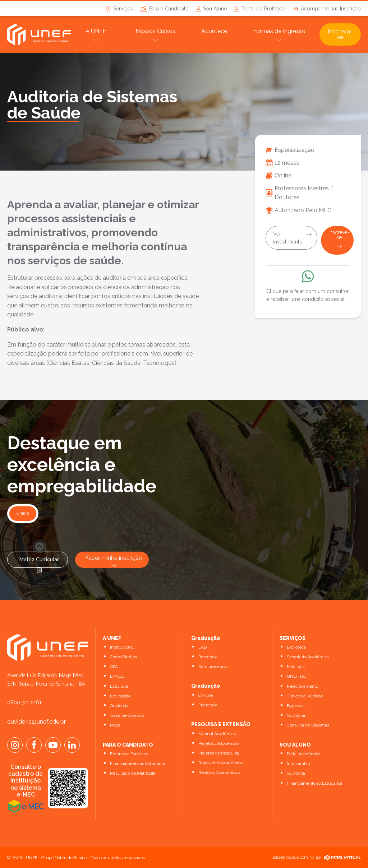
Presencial (208, 657)
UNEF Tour (297, 676)
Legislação (120, 696)
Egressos (296, 706)
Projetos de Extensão (218, 743)
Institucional (122, 647)
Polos (115, 725)
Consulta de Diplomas (308, 725)
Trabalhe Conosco (127, 715)
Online (283, 175)
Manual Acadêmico (217, 734)
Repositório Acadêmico (220, 763)
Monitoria (296, 667)
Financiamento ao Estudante (138, 763)
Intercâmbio (298, 763)
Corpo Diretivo (123, 657)
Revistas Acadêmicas (219, 772)
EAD (203, 647)
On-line (206, 695)
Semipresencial (213, 667)
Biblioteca (296, 647)
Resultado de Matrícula (133, 773)
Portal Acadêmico (303, 754)
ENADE (117, 676)
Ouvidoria (119, 706)
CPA (114, 667)
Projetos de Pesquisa (219, 753)
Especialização (295, 150)
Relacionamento (302, 686)
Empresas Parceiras (129, 754)
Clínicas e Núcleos (305, 696)
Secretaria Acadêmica (308, 657)
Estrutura (119, 686)
